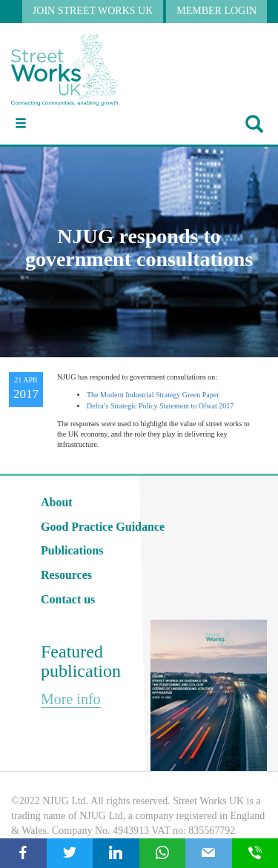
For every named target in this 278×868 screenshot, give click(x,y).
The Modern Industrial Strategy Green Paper (153, 395)
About (57, 502)
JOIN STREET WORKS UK (93, 11)
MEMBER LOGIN (216, 11)
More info (71, 699)
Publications (72, 550)
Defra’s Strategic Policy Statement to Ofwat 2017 (160, 406)
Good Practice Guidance (103, 527)
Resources (66, 575)
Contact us (68, 599)
